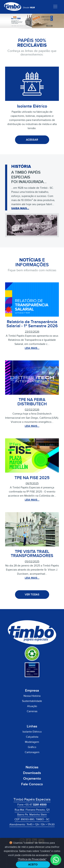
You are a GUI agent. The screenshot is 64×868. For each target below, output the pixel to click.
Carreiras (32, 711)
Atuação (32, 706)
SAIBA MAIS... (20, 208)
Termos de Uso (42, 852)
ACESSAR (32, 140)
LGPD (56, 852)
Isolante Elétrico (32, 732)
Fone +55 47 (32, 805)
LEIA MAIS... (32, 348)
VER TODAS (32, 595)
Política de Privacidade (18, 852)
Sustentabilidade (32, 701)
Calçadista (32, 737)
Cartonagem (32, 752)
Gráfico (32, 747)
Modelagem (32, 742)
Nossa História (32, 696)
